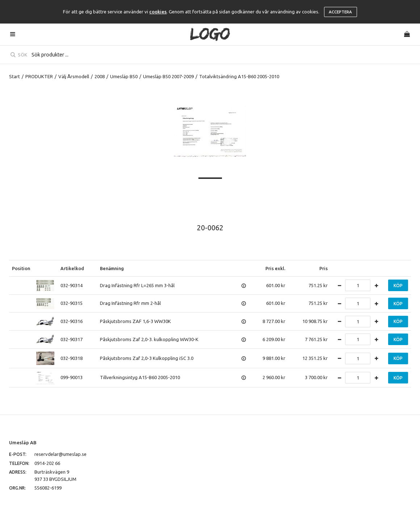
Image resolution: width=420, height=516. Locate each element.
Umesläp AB (23, 442)
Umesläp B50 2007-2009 (168, 76)
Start (14, 76)
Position (21, 268)
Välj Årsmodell (74, 76)
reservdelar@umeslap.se (60, 454)
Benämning (112, 268)
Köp (398, 286)
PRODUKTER (39, 76)
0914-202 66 (47, 463)
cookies (158, 12)
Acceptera (340, 12)
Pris (324, 268)
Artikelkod (72, 268)
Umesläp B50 (124, 76)
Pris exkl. (275, 268)
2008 (100, 76)
